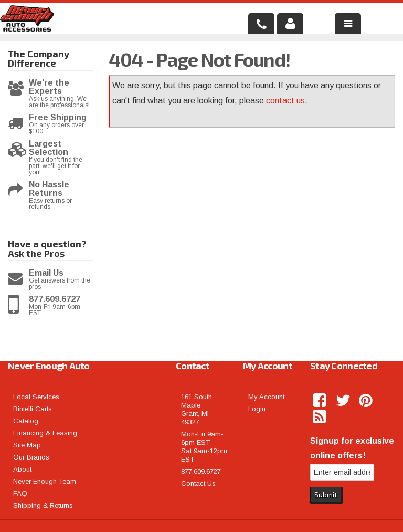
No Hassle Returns (49, 189)
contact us (285, 101)
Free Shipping (58, 118)
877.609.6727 (55, 299)
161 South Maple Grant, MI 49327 (197, 409)
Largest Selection (49, 148)
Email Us (46, 273)
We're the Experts (49, 87)
